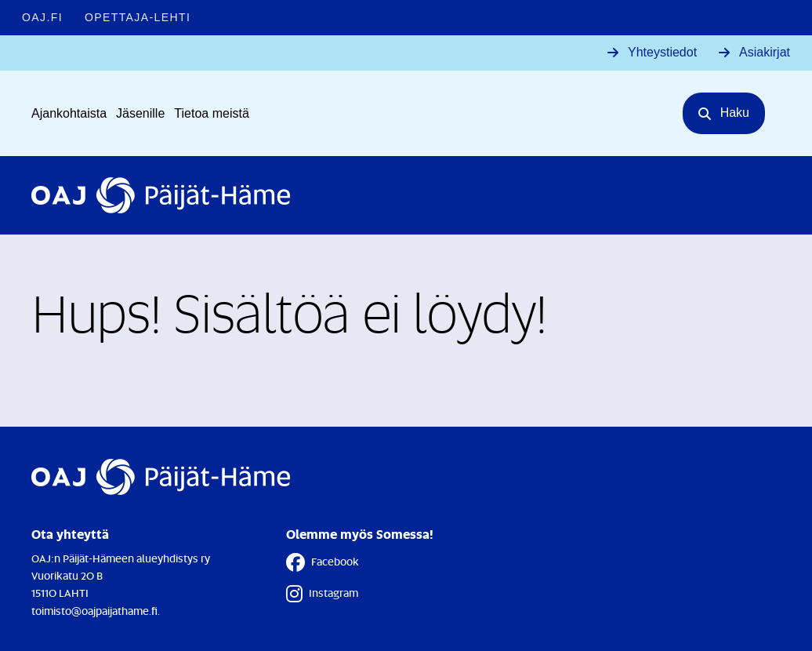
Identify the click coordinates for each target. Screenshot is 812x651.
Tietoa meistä (211, 113)
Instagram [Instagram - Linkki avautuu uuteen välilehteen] (322, 594)
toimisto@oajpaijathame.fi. (96, 611)
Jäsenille (140, 113)
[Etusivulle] (161, 195)
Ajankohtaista (69, 113)
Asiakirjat (765, 52)
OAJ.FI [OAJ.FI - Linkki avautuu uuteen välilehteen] (42, 17)
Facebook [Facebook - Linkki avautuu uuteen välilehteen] (323, 562)
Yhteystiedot (662, 52)
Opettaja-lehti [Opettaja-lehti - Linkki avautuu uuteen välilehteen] (138, 17)
